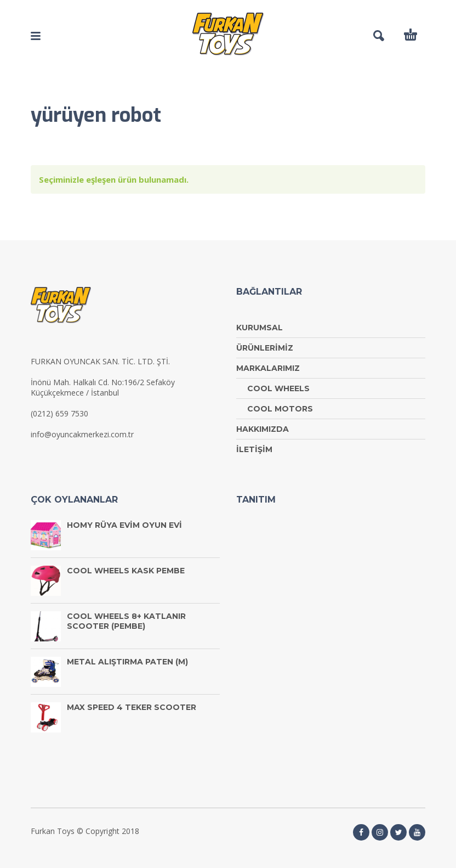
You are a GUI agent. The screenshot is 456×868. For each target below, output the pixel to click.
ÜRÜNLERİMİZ (265, 348)
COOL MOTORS (280, 409)
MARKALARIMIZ (268, 368)
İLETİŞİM (254, 449)
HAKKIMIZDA (263, 429)
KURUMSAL (260, 328)
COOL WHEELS (278, 388)
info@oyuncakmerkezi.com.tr (82, 434)
